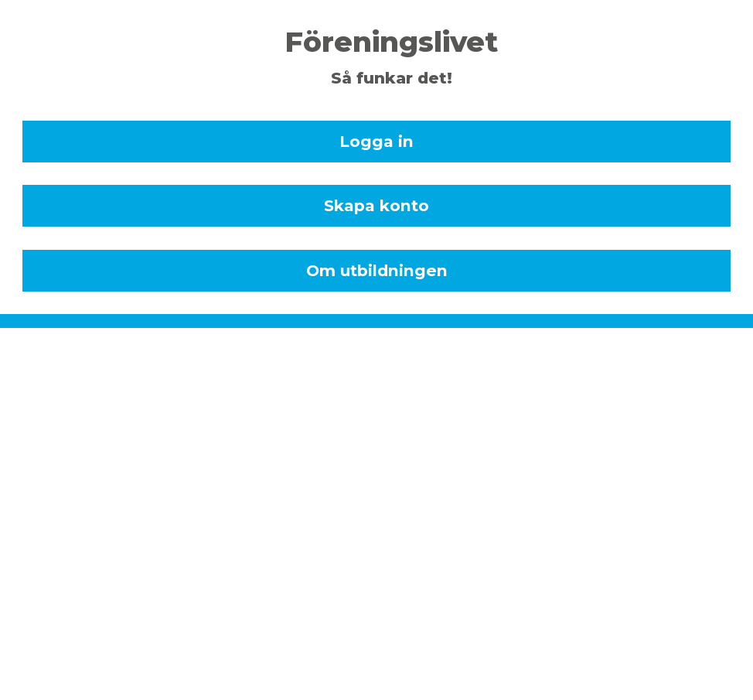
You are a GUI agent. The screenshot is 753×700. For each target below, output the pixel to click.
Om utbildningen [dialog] (377, 270)
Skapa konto (376, 205)
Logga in (376, 141)
